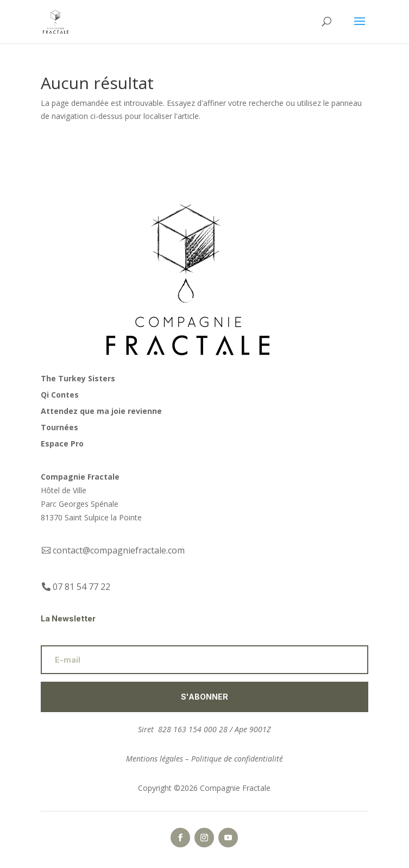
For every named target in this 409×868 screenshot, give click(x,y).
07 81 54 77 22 (81, 587)
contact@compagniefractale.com (119, 550)
